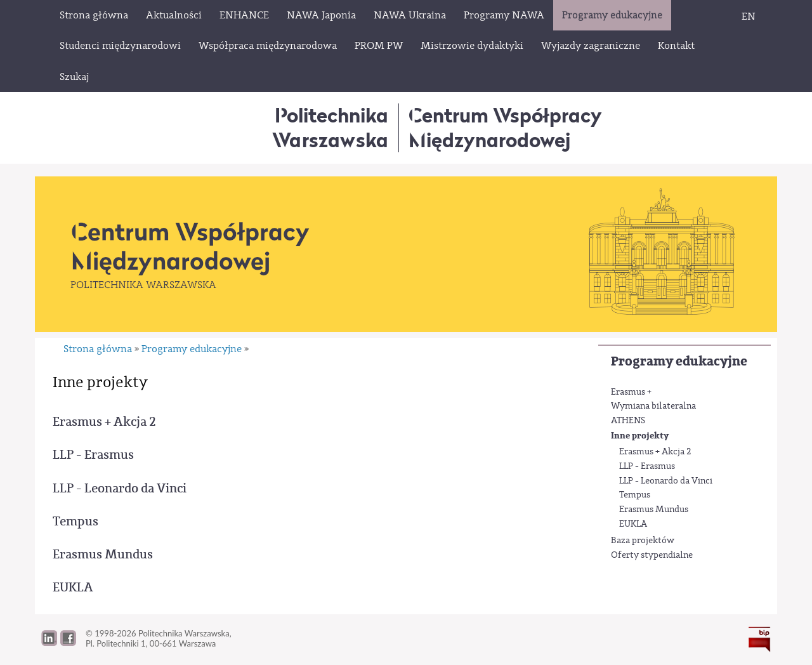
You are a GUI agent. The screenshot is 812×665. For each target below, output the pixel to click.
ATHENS (628, 421)
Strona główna (98, 349)
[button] (68, 643)
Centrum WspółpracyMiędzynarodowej (505, 127)
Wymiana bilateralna (653, 406)
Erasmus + (631, 392)
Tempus (635, 495)
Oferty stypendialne (652, 555)
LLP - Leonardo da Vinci (666, 481)
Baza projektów (643, 541)
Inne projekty (640, 436)
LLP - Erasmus (647, 466)
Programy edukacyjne (679, 361)
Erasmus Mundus (654, 510)
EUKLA (633, 524)
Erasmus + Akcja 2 (655, 452)
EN (749, 16)
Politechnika (330, 127)
